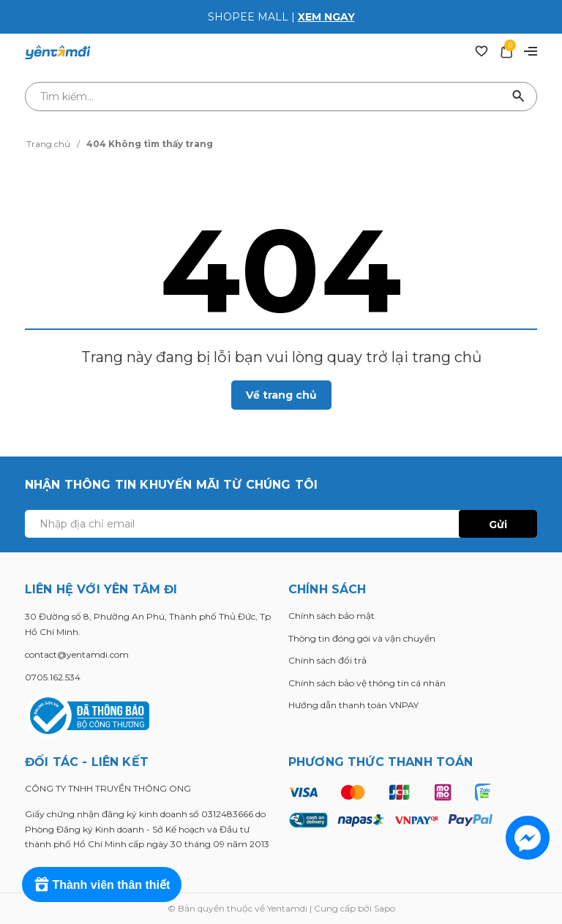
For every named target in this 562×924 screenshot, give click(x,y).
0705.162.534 (53, 677)
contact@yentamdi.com (77, 654)
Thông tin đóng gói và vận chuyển (362, 638)
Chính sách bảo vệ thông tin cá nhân (367, 683)
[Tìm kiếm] (519, 97)
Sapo (385, 908)
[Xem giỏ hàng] (506, 50)
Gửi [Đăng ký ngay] (498, 525)
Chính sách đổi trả (327, 660)
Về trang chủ (281, 395)
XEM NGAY (326, 17)
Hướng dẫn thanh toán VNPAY (353, 705)
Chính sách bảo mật (331, 616)
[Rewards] (102, 884)
